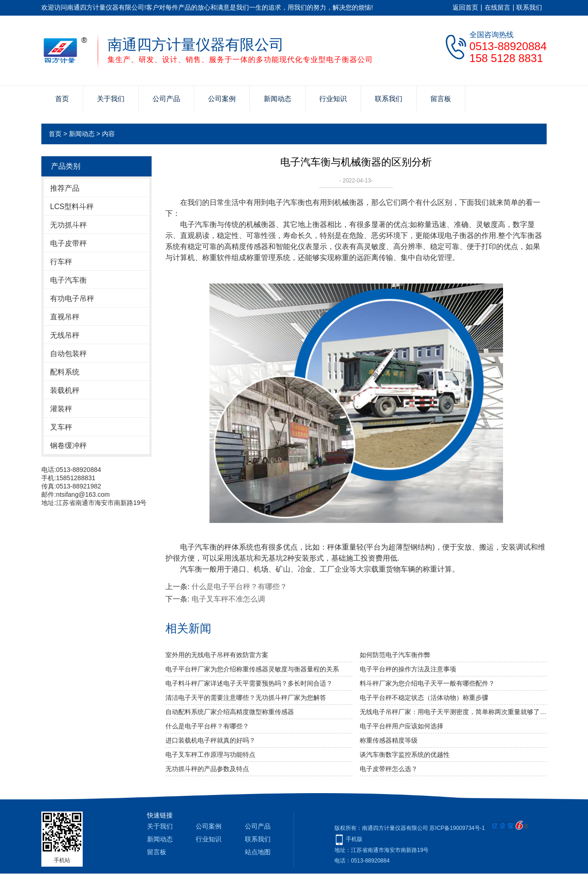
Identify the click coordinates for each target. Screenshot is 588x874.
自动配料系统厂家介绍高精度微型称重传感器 (230, 712)
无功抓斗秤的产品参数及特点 (207, 769)
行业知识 (333, 99)
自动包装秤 (68, 354)
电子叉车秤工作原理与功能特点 (210, 755)
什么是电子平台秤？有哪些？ (239, 587)
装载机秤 (65, 390)
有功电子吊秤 (72, 298)
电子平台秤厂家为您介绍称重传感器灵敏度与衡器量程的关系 (252, 669)
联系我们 (529, 7)
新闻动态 (277, 99)
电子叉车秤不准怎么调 (228, 599)
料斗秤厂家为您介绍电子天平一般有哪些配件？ (427, 683)
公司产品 (166, 99)
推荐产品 (65, 188)
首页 (62, 99)
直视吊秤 (65, 317)
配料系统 (65, 372)
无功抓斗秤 (68, 225)
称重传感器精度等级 (389, 740)
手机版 (354, 839)
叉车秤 (61, 427)
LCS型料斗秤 (72, 207)
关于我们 (111, 99)
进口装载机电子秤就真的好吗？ (210, 740)
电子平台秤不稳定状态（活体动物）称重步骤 (424, 698)
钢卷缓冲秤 (68, 446)
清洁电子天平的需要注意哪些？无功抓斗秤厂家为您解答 (246, 698)
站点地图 (258, 852)
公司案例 (222, 99)
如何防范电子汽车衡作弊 (395, 655)
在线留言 (498, 7)
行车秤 (61, 262)
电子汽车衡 (68, 280)
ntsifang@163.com (83, 494)
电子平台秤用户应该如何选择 (401, 726)
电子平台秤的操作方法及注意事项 (408, 669)
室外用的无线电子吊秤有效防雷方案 (217, 655)
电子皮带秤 (68, 243)
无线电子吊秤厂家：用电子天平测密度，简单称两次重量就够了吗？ (453, 712)
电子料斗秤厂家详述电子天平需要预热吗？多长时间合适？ (249, 683)
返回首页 (465, 7)
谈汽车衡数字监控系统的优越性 (405, 755)
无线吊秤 (65, 335)
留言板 (441, 99)
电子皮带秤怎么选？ (389, 769)
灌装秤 (61, 409)
